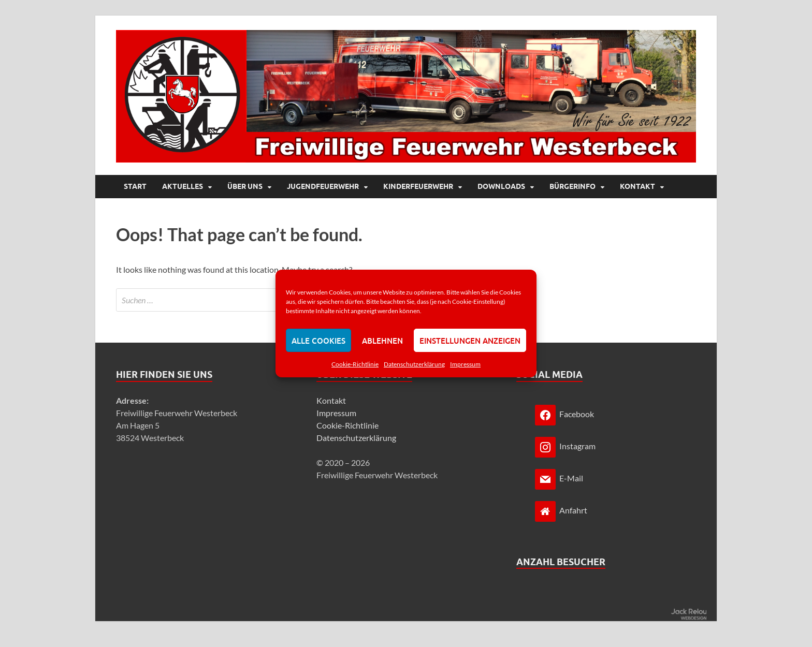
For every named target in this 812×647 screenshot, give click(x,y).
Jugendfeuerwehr (323, 186)
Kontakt (637, 186)
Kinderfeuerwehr (418, 186)
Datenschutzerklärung (414, 364)
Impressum (465, 364)
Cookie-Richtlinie (355, 364)
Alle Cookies (318, 341)
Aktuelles (183, 186)
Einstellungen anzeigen (470, 341)
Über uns (245, 186)
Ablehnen (382, 341)
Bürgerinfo (572, 186)
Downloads (501, 186)
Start (135, 186)
